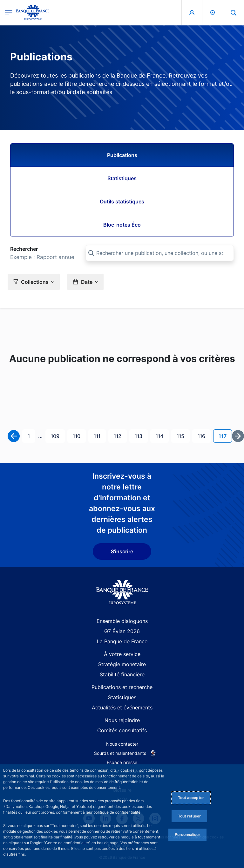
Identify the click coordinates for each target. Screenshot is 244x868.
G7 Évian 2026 (122, 631)
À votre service (122, 654)
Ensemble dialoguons (122, 621)
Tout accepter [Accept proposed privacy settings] (191, 798)
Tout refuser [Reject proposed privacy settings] (189, 816)
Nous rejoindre (122, 720)
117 (225, 436)
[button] (34, 282)
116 (203, 436)
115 (182, 436)
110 (78, 436)
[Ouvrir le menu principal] (9, 13)
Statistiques (122, 178)
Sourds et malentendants (120, 753)
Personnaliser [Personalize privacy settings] (187, 834)
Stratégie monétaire (122, 664)
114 (161, 436)
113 (140, 436)
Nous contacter (122, 744)
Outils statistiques (122, 202)
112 (119, 436)
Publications (122, 155)
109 (57, 436)
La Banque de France (122, 641)
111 (99, 436)
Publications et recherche (122, 687)
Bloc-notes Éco (122, 225)
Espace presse (122, 762)
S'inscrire (122, 551)
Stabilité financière (122, 674)
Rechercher (24, 249)
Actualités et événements (122, 707)
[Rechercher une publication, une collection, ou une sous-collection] (160, 253)
